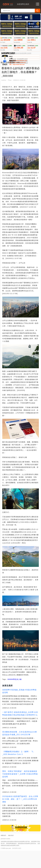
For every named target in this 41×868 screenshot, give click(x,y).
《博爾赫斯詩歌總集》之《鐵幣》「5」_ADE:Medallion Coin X (19, 770)
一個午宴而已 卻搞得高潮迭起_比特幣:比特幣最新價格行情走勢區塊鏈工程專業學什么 (20, 731)
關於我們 (11, 853)
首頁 (2, 80)
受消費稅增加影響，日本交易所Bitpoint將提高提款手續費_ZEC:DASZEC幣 (20, 751)
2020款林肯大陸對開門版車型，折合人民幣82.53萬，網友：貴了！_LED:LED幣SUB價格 (20, 817)
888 (9, 697)
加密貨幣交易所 (17, 866)
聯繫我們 (3, 853)
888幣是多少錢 (16, 697)
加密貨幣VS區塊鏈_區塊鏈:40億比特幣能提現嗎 (19, 709)
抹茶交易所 (10, 80)
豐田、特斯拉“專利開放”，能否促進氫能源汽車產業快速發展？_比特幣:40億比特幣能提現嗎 (20, 791)
